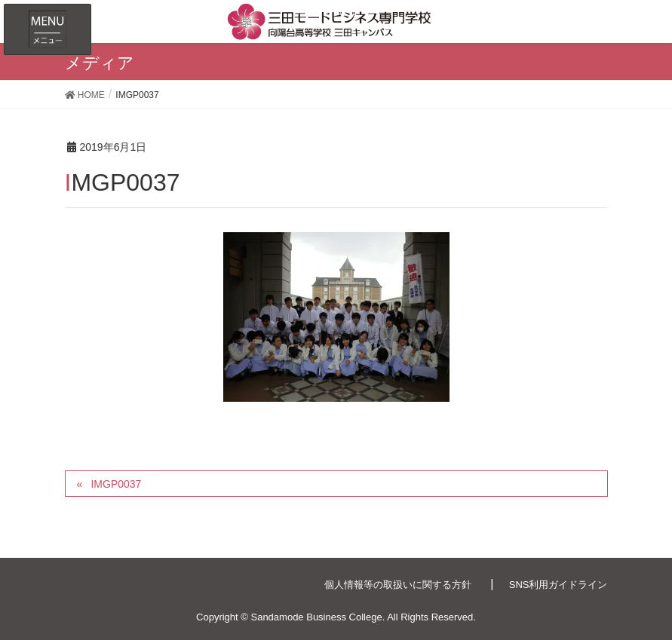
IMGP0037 (116, 484)
